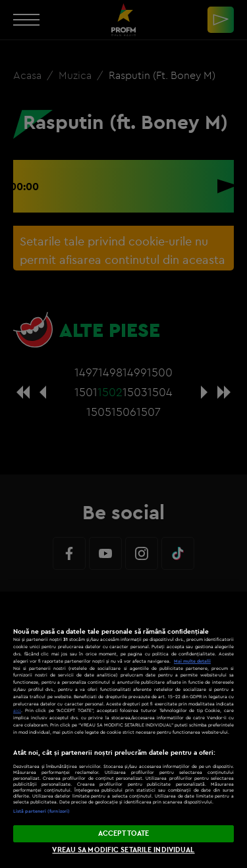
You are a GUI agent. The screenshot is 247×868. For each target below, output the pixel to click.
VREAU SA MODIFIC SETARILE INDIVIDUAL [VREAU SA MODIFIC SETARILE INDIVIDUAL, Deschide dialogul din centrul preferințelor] (123, 850)
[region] (123, 730)
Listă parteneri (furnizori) (41, 811)
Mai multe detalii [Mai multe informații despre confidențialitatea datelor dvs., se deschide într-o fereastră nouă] (192, 661)
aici (17, 710)
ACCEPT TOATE (123, 833)
